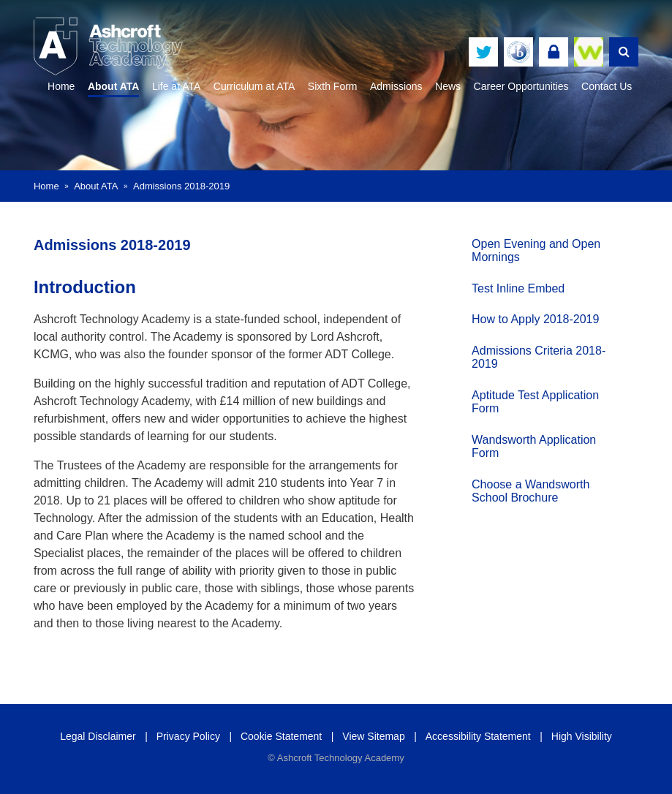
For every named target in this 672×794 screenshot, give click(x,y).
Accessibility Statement (478, 736)
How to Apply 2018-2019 (526, 317)
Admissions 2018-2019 (181, 186)
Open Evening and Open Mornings (527, 247)
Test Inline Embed (509, 286)
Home (46, 186)
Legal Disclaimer (98, 736)
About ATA (96, 186)
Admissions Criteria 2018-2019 (530, 355)
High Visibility (582, 736)
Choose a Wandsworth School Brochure (522, 488)
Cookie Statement (281, 736)
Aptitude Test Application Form (526, 400)
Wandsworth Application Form (525, 443)
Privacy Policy (188, 736)
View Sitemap (373, 736)
